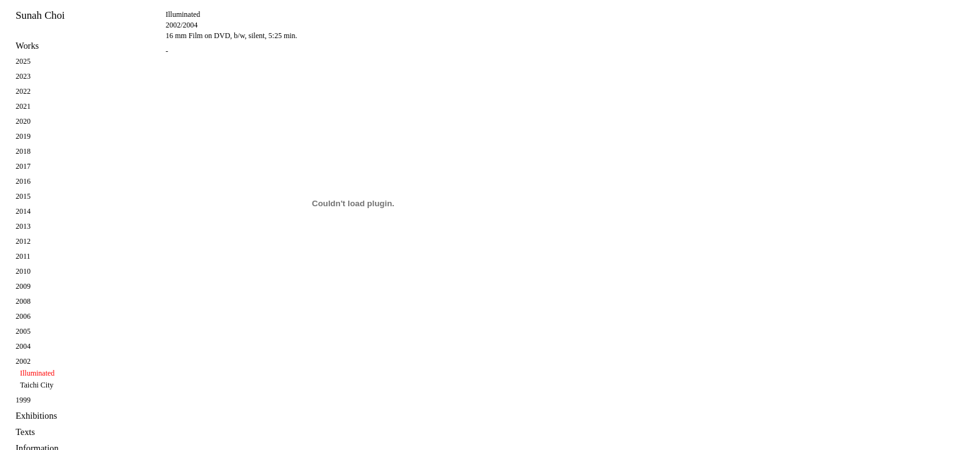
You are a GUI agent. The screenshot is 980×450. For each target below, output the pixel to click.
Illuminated (37, 373)
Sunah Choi (40, 15)
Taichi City (37, 385)
